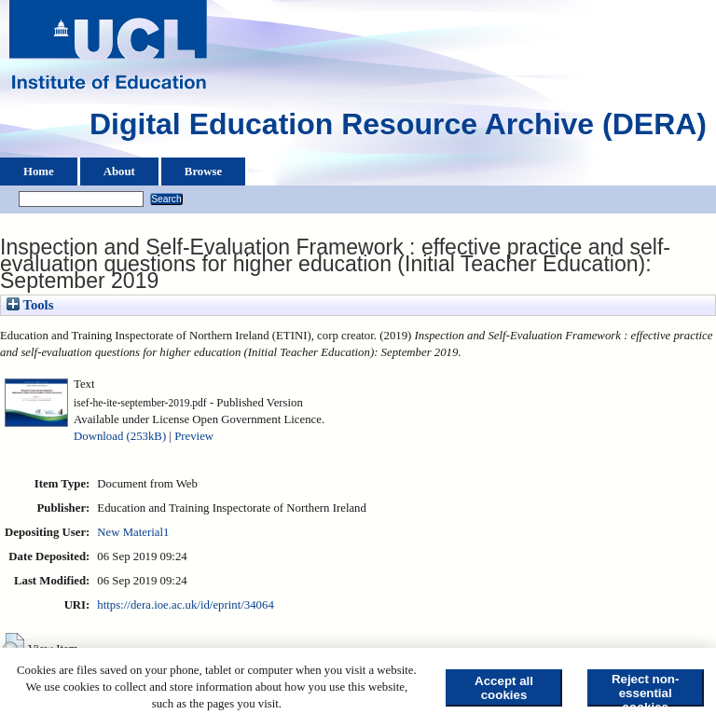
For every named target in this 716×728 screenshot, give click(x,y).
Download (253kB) (120, 436)
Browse (203, 172)
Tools (30, 305)
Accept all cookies (504, 688)
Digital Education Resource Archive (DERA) (398, 129)
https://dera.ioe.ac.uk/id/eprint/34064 (185, 605)
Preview (194, 436)
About (119, 172)
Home (39, 172)
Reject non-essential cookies (646, 689)
